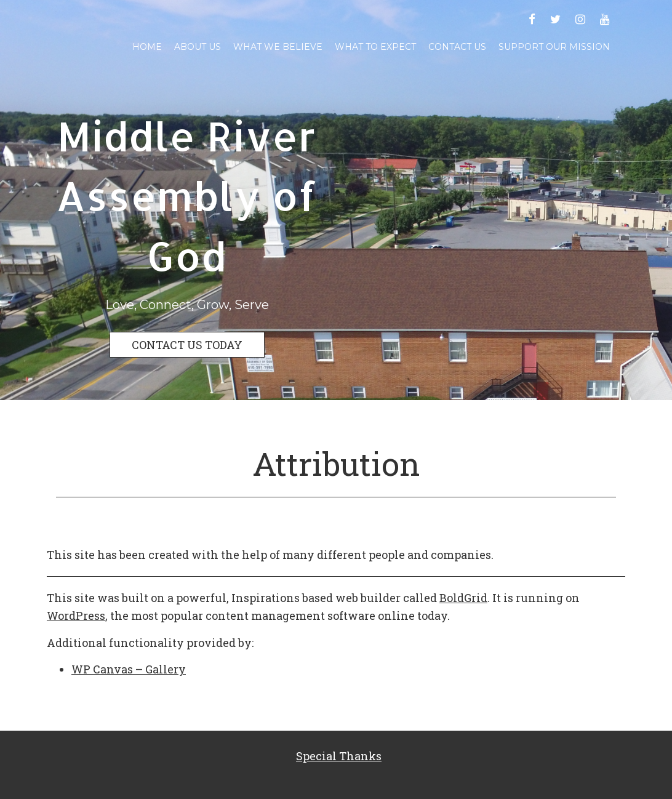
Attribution (336, 464)
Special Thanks (339, 756)
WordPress (76, 616)
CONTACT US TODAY (187, 345)
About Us (198, 47)
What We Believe (278, 47)
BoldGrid (463, 598)
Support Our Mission (554, 47)
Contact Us (457, 47)
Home (147, 47)
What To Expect (375, 47)
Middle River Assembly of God (187, 196)
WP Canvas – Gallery (129, 669)
